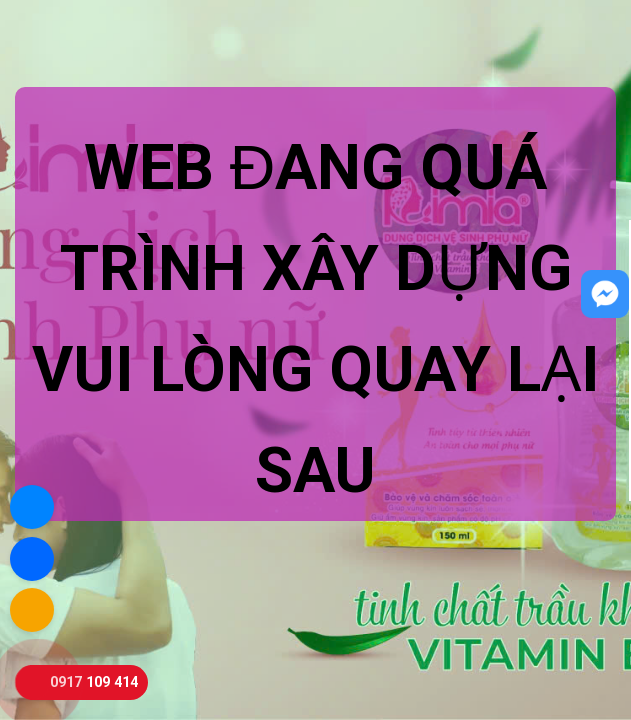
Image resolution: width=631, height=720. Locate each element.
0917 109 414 (94, 682)
